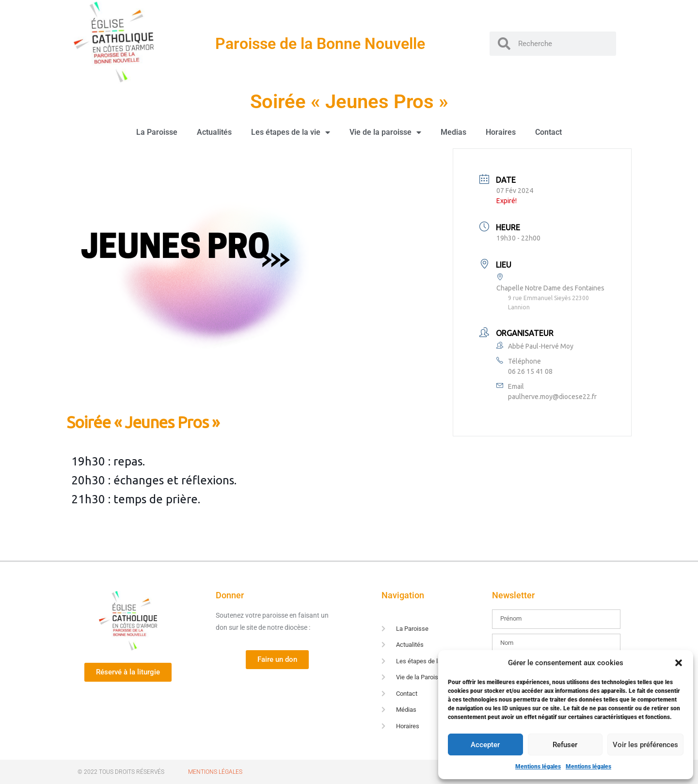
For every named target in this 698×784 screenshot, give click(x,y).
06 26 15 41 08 (530, 371)
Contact (548, 132)
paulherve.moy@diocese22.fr (552, 397)
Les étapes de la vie (291, 132)
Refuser (565, 745)
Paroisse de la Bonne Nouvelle (320, 44)
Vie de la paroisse (385, 132)
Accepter (485, 745)
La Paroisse (157, 132)
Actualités (214, 132)
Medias (453, 132)
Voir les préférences (645, 745)
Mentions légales (538, 767)
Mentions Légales (215, 772)
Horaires (501, 132)
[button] (679, 663)
